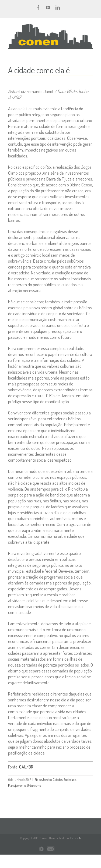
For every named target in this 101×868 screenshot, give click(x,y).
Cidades (58, 780)
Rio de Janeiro (43, 780)
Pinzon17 (76, 838)
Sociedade (70, 780)
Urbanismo (34, 786)
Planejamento (17, 786)
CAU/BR (26, 767)
